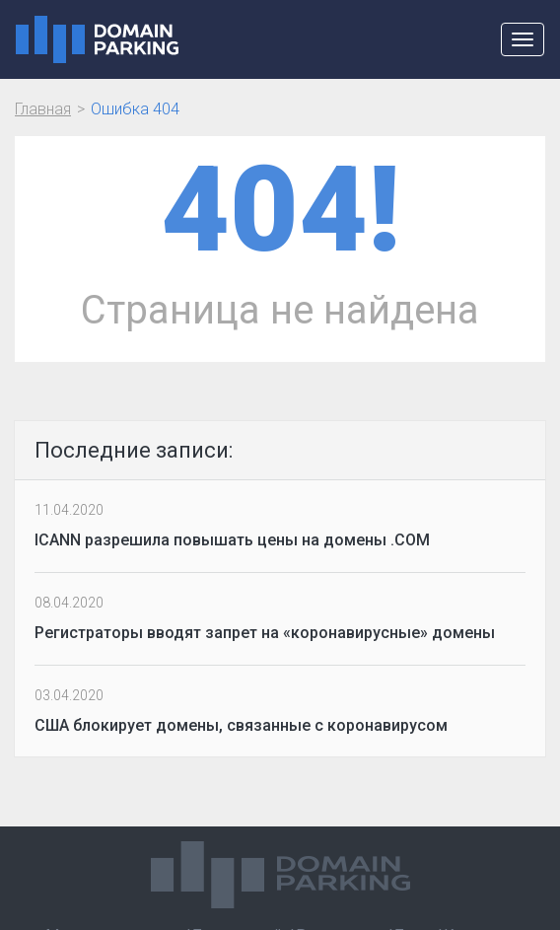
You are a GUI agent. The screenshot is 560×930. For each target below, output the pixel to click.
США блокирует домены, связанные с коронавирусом (241, 725)
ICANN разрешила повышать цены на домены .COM (232, 540)
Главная (43, 109)
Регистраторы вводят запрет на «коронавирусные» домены (265, 633)
